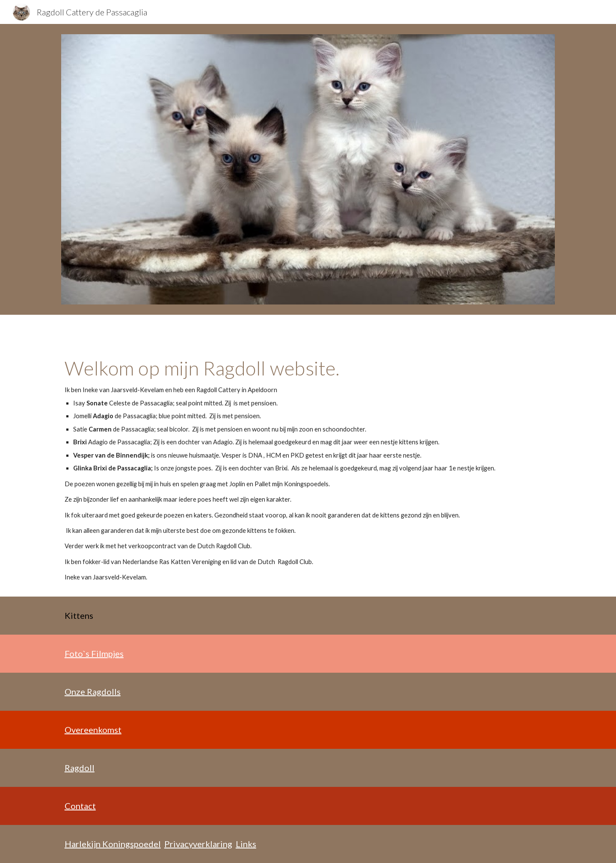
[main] (308, 470)
